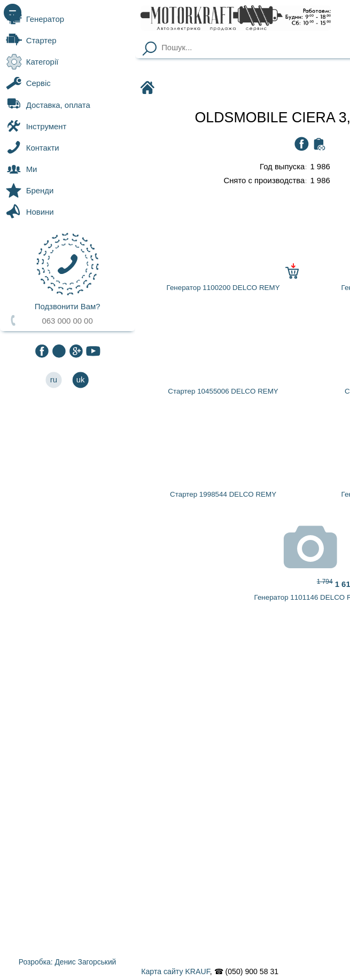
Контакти (33, 147)
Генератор (35, 19)
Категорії (32, 62)
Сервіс (28, 83)
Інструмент (36, 126)
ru (54, 380)
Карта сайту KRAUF (175, 971)
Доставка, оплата (48, 105)
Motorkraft (150, 89)
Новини (30, 212)
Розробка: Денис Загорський (67, 962)
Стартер (31, 41)
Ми (21, 169)
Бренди (30, 191)
